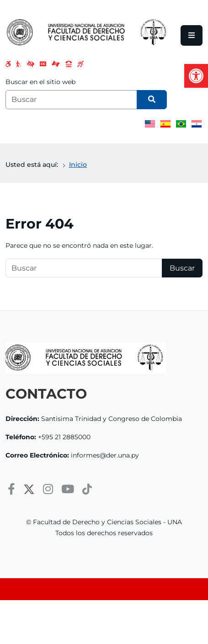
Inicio (78, 165)
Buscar (182, 268)
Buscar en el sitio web (40, 82)
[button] (196, 76)
